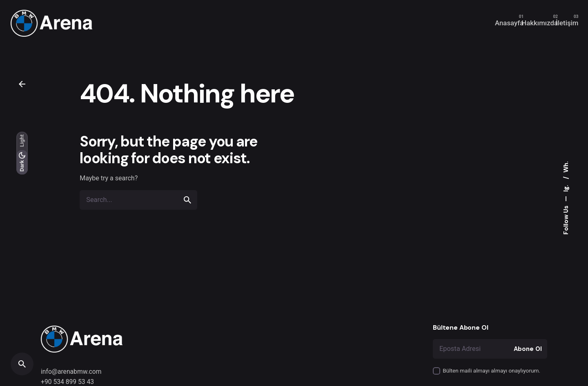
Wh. (566, 167)
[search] (187, 200)
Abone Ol (528, 349)
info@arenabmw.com (71, 372)
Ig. (566, 187)
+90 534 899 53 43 (67, 382)
